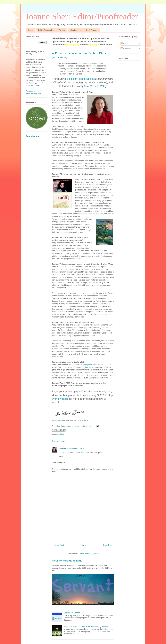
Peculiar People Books (80, 79)
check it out (104, 314)
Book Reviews (92, 30)
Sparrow (63, 449)
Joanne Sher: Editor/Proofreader (82, 16)
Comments (127, 48)
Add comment (59, 463)
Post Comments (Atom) (89, 554)
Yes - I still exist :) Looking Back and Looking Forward (86, 626)
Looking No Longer (72, 613)
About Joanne (76, 30)
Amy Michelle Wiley (95, 86)
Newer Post (59, 545)
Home (31, 30)
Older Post (108, 545)
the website (62, 399)
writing (61, 434)
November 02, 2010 (75, 449)
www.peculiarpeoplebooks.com (96, 365)
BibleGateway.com (33, 94)
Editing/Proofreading (46, 30)
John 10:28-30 (32, 86)
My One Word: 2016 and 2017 (67, 561)
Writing (62, 30)
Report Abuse (33, 136)
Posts (125, 44)
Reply (61, 456)
